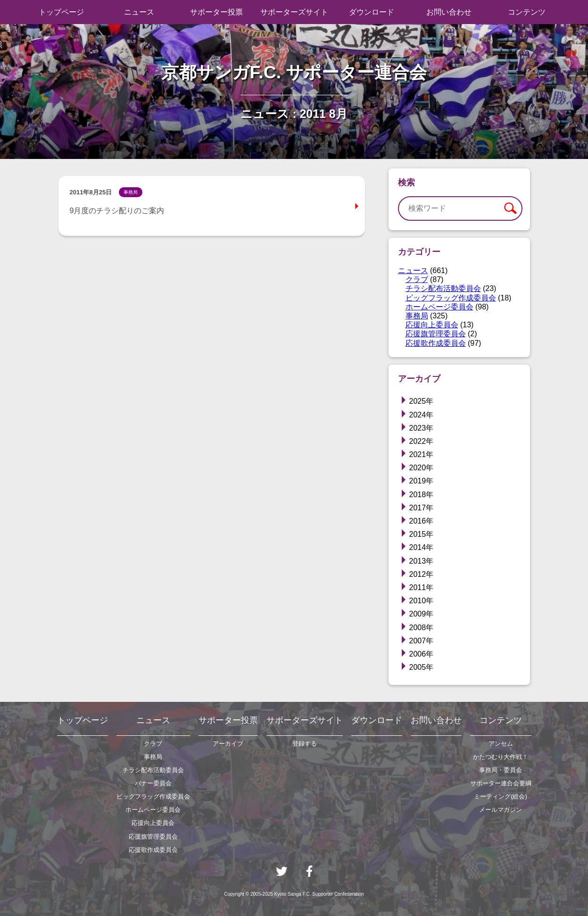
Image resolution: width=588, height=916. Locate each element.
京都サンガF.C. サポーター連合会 (294, 72)
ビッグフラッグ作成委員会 (451, 298)
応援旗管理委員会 (436, 334)
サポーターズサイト (294, 12)
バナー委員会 (153, 783)
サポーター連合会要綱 (501, 783)
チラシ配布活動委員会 (443, 288)
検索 (510, 208)
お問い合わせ (449, 12)
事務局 (417, 316)
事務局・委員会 (501, 770)
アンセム (501, 744)
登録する (305, 744)
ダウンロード (372, 12)
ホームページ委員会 (439, 307)
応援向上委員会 (432, 325)
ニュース (139, 12)
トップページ (61, 12)
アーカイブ (228, 744)
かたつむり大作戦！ (501, 757)
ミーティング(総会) (501, 796)
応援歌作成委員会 (436, 343)
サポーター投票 (216, 12)
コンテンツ (527, 12)
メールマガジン (501, 810)
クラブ (417, 279)
